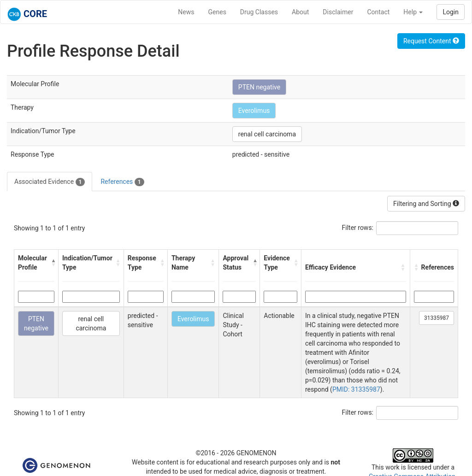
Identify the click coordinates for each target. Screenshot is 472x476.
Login (451, 12)
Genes (217, 12)
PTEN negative (259, 87)
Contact (378, 12)
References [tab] (122, 182)
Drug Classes (259, 12)
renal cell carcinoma (267, 134)
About (300, 12)
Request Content (431, 41)
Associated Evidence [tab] (50, 182)
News (186, 12)
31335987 (437, 318)
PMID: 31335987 (356, 389)
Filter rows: (358, 228)
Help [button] (413, 12)
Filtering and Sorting (426, 204)
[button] (52, 263)
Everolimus (254, 111)
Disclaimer (338, 12)
